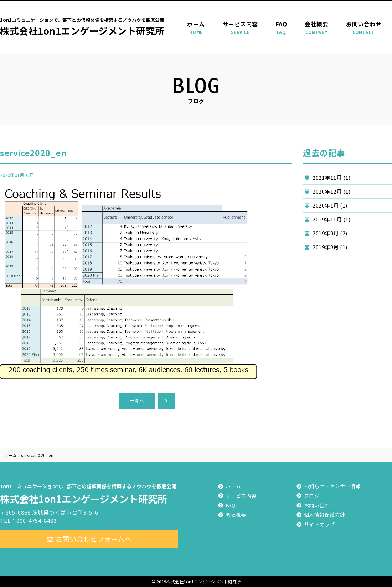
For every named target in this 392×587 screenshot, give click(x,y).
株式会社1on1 (89, 493)
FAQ (282, 28)
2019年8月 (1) (329, 247)
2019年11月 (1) (331, 219)
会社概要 (316, 28)
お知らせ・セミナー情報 (332, 486)
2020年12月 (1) (331, 191)
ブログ (312, 496)
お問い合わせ (364, 28)
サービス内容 (240, 28)
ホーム (196, 28)
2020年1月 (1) (329, 205)
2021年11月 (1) (331, 177)
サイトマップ (319, 524)
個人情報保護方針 (325, 515)
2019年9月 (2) (329, 233)
